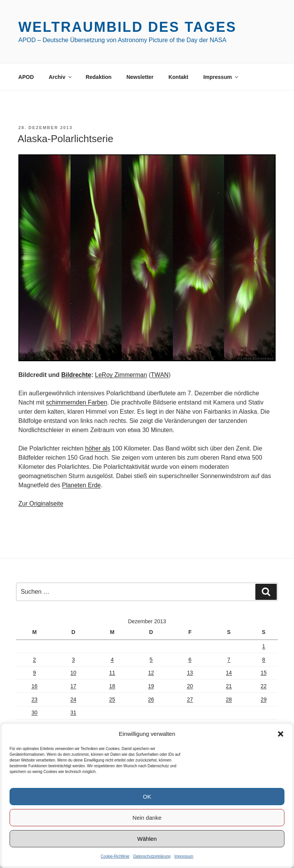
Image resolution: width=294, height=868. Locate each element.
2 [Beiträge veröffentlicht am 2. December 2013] (34, 660)
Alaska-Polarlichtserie (65, 139)
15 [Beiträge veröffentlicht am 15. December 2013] (264, 673)
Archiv (61, 77)
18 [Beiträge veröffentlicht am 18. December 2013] (112, 686)
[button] (281, 734)
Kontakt (178, 77)
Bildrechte (76, 375)
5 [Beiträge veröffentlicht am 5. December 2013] (151, 660)
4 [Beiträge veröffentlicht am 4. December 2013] (112, 660)
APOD (26, 77)
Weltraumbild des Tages (127, 27)
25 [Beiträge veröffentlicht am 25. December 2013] (112, 699)
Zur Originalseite (41, 504)
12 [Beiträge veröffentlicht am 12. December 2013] (151, 673)
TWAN (160, 375)
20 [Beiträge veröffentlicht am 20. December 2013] (190, 686)
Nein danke (147, 818)
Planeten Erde (81, 485)
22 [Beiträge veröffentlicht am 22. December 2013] (264, 686)
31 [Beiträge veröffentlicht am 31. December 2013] (73, 712)
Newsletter (140, 77)
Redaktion (99, 77)
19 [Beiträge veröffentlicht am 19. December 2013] (151, 686)
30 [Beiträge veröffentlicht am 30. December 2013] (34, 712)
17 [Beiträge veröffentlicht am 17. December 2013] (73, 686)
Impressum (184, 856)
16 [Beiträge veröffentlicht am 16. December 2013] (34, 686)
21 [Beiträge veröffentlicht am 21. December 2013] (229, 686)
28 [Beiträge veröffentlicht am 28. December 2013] (229, 699)
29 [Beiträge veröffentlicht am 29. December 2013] (264, 699)
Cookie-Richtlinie (115, 856)
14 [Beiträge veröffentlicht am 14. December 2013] (229, 673)
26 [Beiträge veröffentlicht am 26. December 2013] (151, 699)
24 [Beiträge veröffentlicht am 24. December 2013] (73, 699)
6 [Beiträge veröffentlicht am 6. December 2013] (190, 660)
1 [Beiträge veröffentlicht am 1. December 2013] (264, 646)
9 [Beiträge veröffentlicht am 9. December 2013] (34, 673)
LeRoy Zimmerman (121, 375)
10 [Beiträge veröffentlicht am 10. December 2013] (73, 673)
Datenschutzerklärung (152, 856)
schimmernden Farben (77, 402)
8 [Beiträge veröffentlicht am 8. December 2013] (264, 660)
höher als (98, 448)
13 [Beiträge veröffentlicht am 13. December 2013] (190, 673)
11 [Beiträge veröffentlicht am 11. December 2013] (112, 673)
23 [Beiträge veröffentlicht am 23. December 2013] (34, 699)
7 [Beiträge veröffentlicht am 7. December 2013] (229, 660)
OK (147, 797)
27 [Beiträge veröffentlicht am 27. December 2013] (190, 699)
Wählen (147, 839)
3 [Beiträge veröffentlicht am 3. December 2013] (73, 660)
